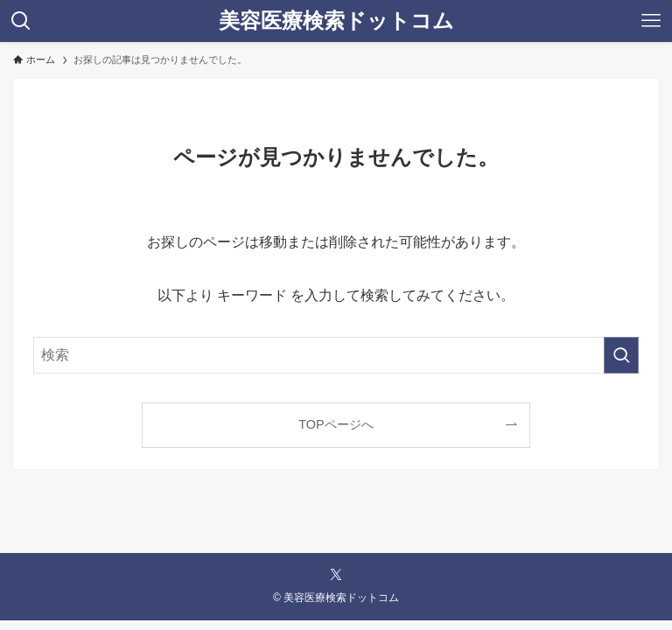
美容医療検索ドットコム (336, 21)
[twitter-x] (336, 575)
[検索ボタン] (21, 21)
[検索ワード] (336, 355)
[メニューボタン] (651, 21)
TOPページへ (336, 424)
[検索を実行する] (621, 355)
